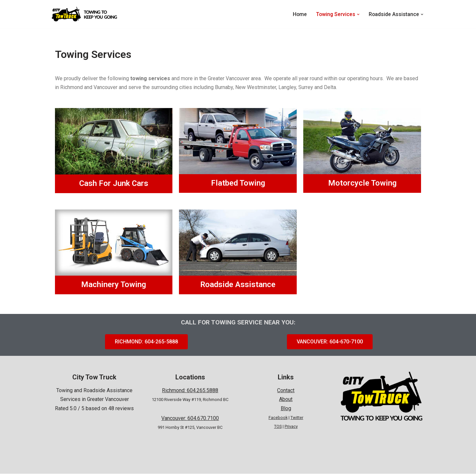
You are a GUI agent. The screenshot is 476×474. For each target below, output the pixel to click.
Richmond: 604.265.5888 (190, 391)
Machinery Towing (114, 284)
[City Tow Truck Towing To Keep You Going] (84, 14)
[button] (358, 14)
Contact (286, 391)
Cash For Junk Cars (114, 183)
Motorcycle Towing (362, 183)
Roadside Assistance (238, 284)
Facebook (278, 418)
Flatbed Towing (238, 183)
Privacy (291, 427)
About (286, 400)
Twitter (297, 418)
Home (299, 14)
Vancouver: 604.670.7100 (190, 418)
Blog (286, 408)
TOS (278, 427)
